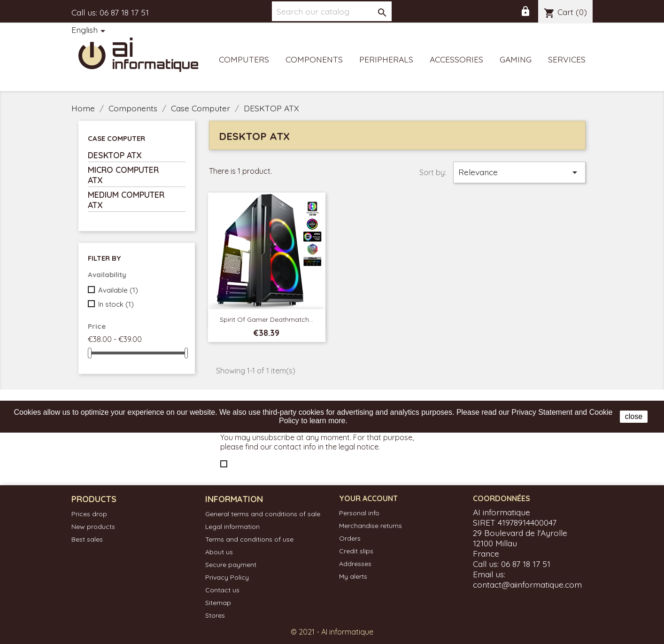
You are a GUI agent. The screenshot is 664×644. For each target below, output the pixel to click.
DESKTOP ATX (115, 155)
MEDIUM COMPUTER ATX (126, 200)
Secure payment (231, 565)
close (634, 416)
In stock (116, 304)
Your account (368, 498)
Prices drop (89, 514)
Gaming (516, 59)
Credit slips (356, 551)
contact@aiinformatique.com (527, 584)
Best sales (87, 539)
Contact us (222, 590)
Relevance (519, 172)
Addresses (355, 564)
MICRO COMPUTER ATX (123, 175)
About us (219, 552)
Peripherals (386, 59)
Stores (215, 615)
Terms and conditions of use (249, 539)
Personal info (359, 513)
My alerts (353, 576)
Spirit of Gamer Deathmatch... (266, 319)
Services (567, 59)
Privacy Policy (227, 577)
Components (314, 59)
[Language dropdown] (90, 31)
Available (118, 290)
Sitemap (218, 603)
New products (93, 527)
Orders (350, 538)
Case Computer (116, 138)
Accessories (456, 59)
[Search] (332, 11)
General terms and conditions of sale (263, 514)
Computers (244, 59)
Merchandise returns (371, 526)
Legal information (232, 527)
